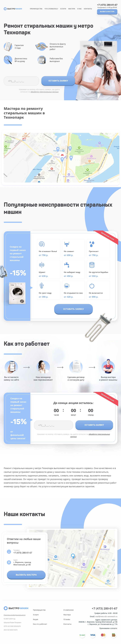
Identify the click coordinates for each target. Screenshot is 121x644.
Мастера (72, 9)
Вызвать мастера (107, 12)
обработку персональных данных (45, 92)
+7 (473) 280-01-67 (107, 5)
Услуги (63, 9)
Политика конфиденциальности (15, 615)
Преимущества (36, 9)
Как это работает (40, 624)
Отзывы (67, 619)
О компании (69, 610)
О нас (79, 9)
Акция (36, 619)
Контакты (88, 9)
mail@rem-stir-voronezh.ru (106, 616)
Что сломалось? (51, 9)
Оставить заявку (58, 81)
